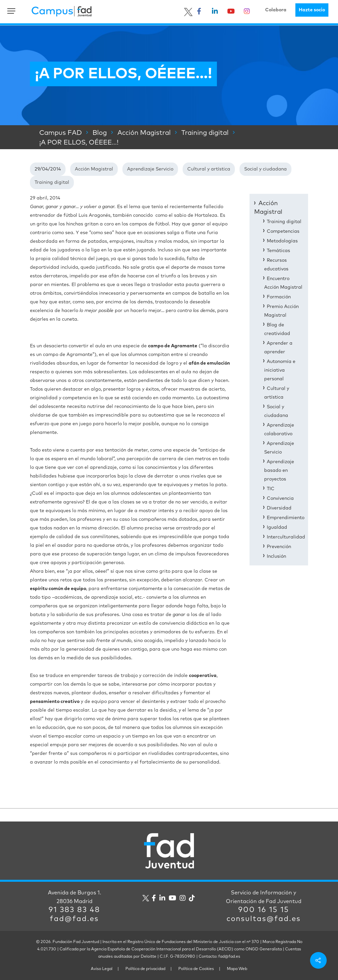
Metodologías (282, 241)
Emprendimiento (286, 518)
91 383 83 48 (74, 910)
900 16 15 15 (264, 910)
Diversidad (279, 508)
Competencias (283, 231)
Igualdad (277, 527)
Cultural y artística (209, 169)
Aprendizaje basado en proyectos (279, 471)
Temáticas (278, 251)
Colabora (276, 10)
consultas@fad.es (264, 919)
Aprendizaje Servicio (150, 169)
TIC (271, 489)
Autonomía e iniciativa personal (280, 370)
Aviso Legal (102, 969)
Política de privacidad (145, 969)
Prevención (279, 547)
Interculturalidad (286, 537)
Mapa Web (237, 969)
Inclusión (276, 556)
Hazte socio (312, 10)
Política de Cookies (196, 969)
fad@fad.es (74, 919)
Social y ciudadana (265, 169)
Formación (279, 297)
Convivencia (280, 498)
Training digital (52, 182)
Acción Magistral (94, 169)
